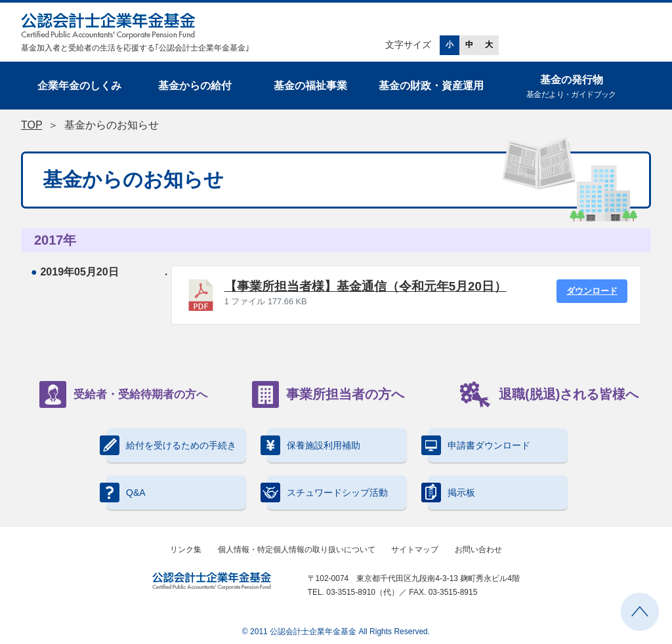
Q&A (126, 493)
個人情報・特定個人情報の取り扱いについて (297, 550)
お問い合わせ (478, 550)
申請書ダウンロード (479, 445)
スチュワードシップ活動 (327, 493)
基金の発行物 (571, 88)
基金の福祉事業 (310, 86)
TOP (31, 125)
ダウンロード (592, 291)
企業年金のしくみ (79, 86)
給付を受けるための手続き (171, 445)
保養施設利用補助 (314, 445)
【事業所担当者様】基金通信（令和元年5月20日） (366, 286)
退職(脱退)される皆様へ (549, 394)
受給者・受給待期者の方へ (123, 394)
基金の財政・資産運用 (431, 86)
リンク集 (186, 550)
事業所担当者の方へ (328, 394)
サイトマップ (415, 550)
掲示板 (451, 493)
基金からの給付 (195, 86)
